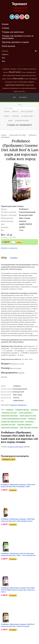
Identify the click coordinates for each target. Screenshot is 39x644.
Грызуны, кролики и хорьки (15, 42)
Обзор (4, 258)
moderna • (30, 72)
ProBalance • (14, 69)
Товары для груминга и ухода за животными (18, 37)
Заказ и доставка (27, 112)
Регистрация (23, 97)
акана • (27, 79)
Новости (5, 54)
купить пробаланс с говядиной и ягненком (17, 414)
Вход (14, 97)
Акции (10, 121)
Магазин (19, 51)
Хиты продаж (9, 46)
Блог (4, 58)
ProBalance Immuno (22, 410)
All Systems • (6, 69)
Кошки (5, 24)
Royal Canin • (16, 72)
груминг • (31, 82)
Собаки (6, 28)
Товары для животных (13, 32)
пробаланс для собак (9, 413)
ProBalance (10, 410)
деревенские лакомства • (15, 85)
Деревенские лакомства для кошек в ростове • (22, 75)
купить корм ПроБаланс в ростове (14, 418)
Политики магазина (22, 121)
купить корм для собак (28, 415)
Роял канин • (19, 78)
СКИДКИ (6, 116)
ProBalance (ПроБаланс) (18, 405)
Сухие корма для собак (17, 135)
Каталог (7, 112)
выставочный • (23, 82)
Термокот (20, 4)
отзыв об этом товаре (15, 447)
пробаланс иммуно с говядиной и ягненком (17, 426)
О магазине (15, 116)
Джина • (4, 79)
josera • (24, 72)
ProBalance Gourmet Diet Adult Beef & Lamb (18, 420)
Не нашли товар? (27, 116)
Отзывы (14, 258)
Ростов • (10, 79)
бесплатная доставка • (12, 82)
